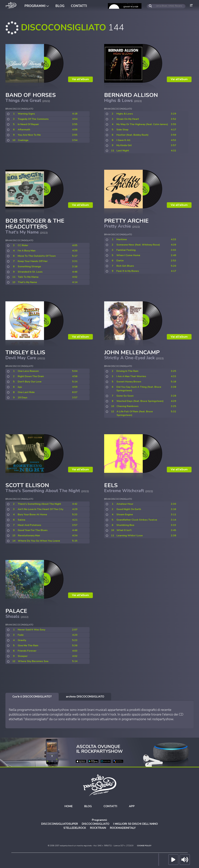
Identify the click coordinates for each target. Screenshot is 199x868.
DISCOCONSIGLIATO (96, 824)
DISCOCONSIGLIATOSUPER (60, 824)
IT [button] (191, 6)
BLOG (60, 6)
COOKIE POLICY (144, 846)
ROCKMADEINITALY (123, 828)
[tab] (32, 697)
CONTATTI (79, 6)
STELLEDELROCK (75, 828)
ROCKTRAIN (98, 828)
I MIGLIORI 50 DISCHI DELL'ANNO (135, 824)
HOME (69, 806)
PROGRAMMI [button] (37, 6)
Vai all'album (80, 79)
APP (132, 806)
